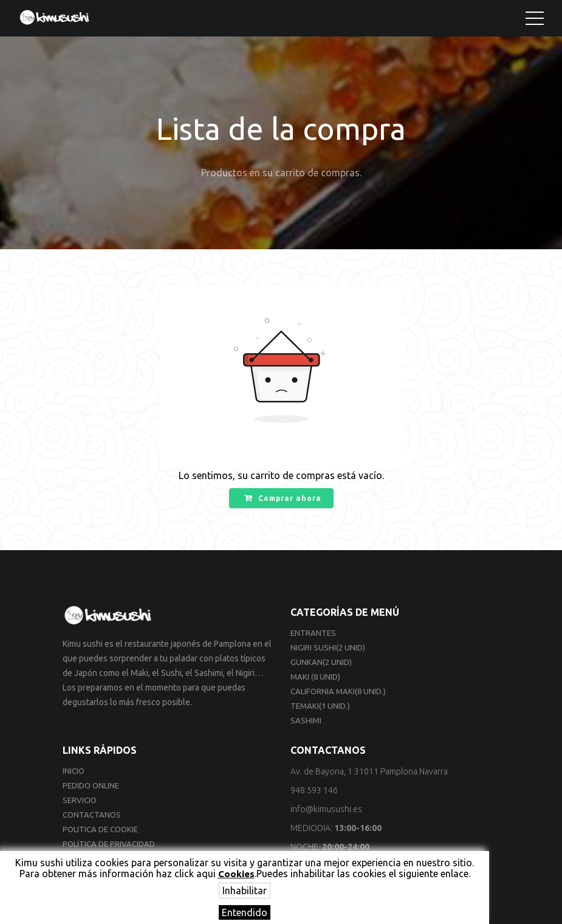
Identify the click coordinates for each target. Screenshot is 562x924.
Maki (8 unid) (315, 677)
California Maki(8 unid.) (338, 691)
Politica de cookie (100, 829)
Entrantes (313, 633)
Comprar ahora (283, 498)
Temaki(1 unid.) (320, 706)
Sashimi (306, 720)
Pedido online (91, 785)
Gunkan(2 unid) (321, 662)
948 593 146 (314, 790)
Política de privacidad (109, 844)
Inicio (74, 771)
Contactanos (92, 815)
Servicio (80, 800)
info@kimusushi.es (326, 809)
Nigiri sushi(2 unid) (328, 647)
